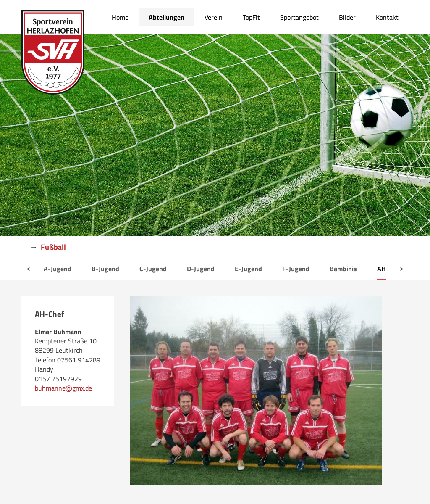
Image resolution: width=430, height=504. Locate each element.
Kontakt (387, 17)
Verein (214, 17)
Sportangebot (299, 17)
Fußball (53, 247)
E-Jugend (248, 269)
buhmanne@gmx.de (63, 388)
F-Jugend (296, 269)
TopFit (251, 17)
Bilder (347, 17)
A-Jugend (58, 269)
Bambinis (343, 269)
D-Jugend (201, 269)
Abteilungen (166, 17)
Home (120, 17)
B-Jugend (105, 269)
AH (381, 269)
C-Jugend (153, 269)
